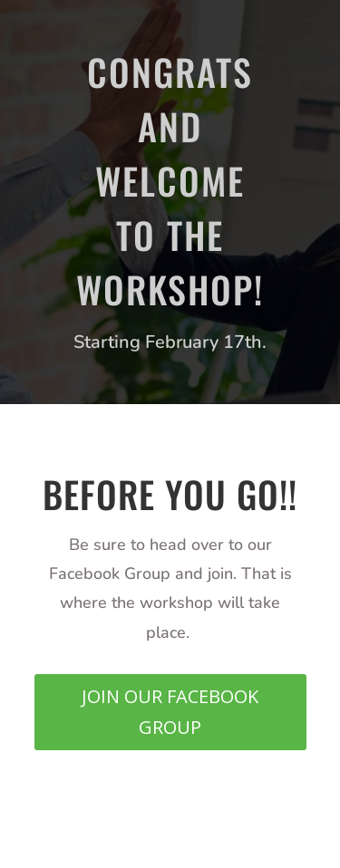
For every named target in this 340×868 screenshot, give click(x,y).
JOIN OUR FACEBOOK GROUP (170, 712)
